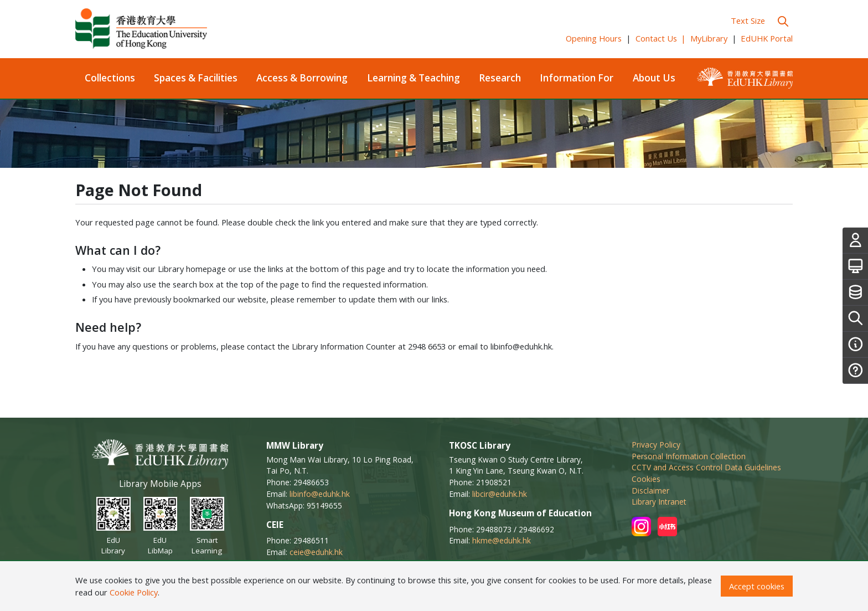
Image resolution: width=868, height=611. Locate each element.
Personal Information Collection (689, 456)
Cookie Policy (134, 592)
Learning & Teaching (414, 78)
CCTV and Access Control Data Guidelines (706, 467)
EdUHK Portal (767, 38)
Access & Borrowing (302, 78)
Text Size (748, 20)
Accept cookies (757, 586)
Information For (577, 78)
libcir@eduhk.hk (500, 494)
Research (500, 78)
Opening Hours (594, 38)
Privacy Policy (656, 445)
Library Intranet (659, 502)
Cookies (646, 479)
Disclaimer (650, 491)
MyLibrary (709, 38)
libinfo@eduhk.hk (320, 494)
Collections (110, 78)
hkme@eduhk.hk (502, 540)
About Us (654, 78)
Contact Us (661, 38)
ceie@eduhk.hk (316, 552)
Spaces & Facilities (196, 78)
